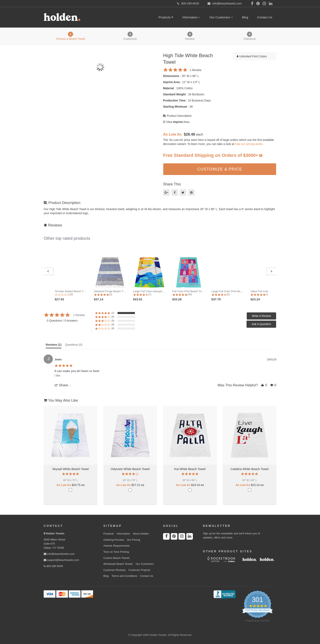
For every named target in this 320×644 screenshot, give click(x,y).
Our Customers (221, 17)
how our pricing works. (249, 144)
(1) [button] (113, 313)
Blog (245, 17)
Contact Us (265, 17)
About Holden (141, 534)
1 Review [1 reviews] (196, 70)
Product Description (177, 116)
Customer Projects (139, 570)
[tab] (54, 346)
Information (191, 17)
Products (166, 17)
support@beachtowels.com (61, 560)
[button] (48, 271)
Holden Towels (55, 533)
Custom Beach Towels (117, 558)
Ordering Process (114, 540)
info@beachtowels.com (59, 554)
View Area (176, 122)
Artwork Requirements (117, 546)
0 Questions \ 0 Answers (62, 321)
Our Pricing (134, 540)
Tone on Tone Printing (116, 552)
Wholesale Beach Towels (118, 564)
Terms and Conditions (124, 576)
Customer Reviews (115, 570)
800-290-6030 (53, 566)
